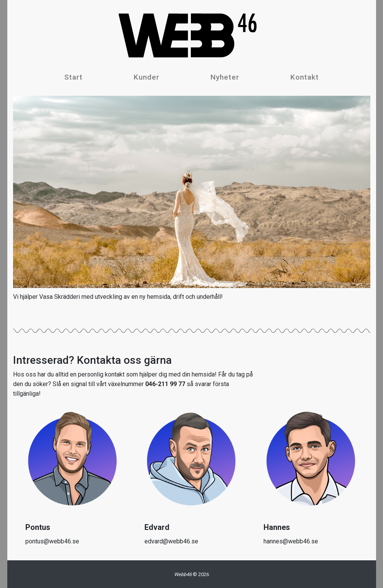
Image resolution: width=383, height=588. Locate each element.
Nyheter (225, 77)
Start (73, 77)
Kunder (147, 77)
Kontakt (305, 77)
